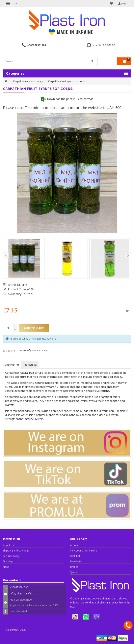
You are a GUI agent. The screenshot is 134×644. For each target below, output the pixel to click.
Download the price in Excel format (67, 99)
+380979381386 (36, 45)
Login (123, 4)
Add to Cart (34, 328)
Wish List (75, 556)
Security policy (11, 556)
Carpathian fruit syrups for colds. (67, 81)
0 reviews (21, 350)
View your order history (84, 551)
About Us (8, 545)
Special (74, 572)
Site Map (8, 561)
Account (75, 545)
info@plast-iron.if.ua (21, 594)
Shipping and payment (16, 551)
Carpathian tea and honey (28, 81)
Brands (74, 567)
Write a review (40, 350)
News (6, 567)
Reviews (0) (30, 365)
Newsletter (76, 561)
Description (12, 365)
